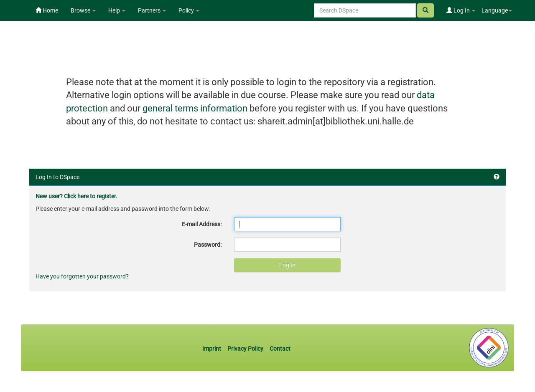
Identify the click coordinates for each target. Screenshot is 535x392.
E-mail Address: (202, 224)
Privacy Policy (245, 349)
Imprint (212, 349)
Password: (208, 245)
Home (47, 10)
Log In (461, 10)
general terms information (195, 108)
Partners (152, 10)
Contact (280, 349)
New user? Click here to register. (76, 196)
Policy (189, 10)
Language (497, 10)
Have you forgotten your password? (82, 276)
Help (117, 10)
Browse (83, 10)
